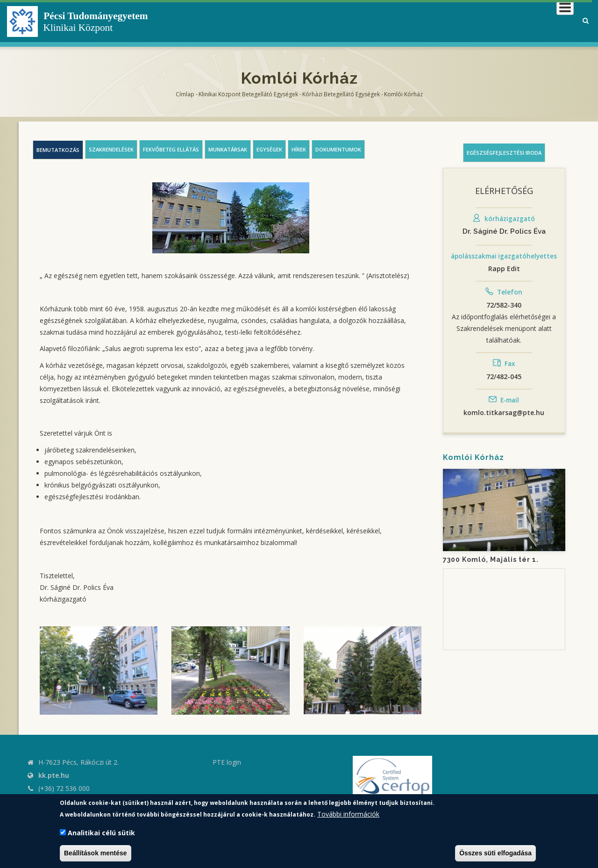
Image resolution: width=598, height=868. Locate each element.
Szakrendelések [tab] (111, 149)
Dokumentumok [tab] (338, 149)
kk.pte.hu (54, 775)
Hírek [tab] (299, 149)
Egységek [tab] (269, 149)
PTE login (227, 762)
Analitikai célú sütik (101, 833)
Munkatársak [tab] (228, 149)
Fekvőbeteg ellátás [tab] (171, 149)
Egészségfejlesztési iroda (504, 153)
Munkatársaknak (536, 21)
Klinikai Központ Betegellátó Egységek (248, 94)
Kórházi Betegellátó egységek (341, 94)
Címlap (185, 94)
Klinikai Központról (324, 21)
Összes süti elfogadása (495, 853)
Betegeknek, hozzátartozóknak (432, 21)
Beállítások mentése (96, 853)
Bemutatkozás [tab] (58, 150)
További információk (348, 814)
